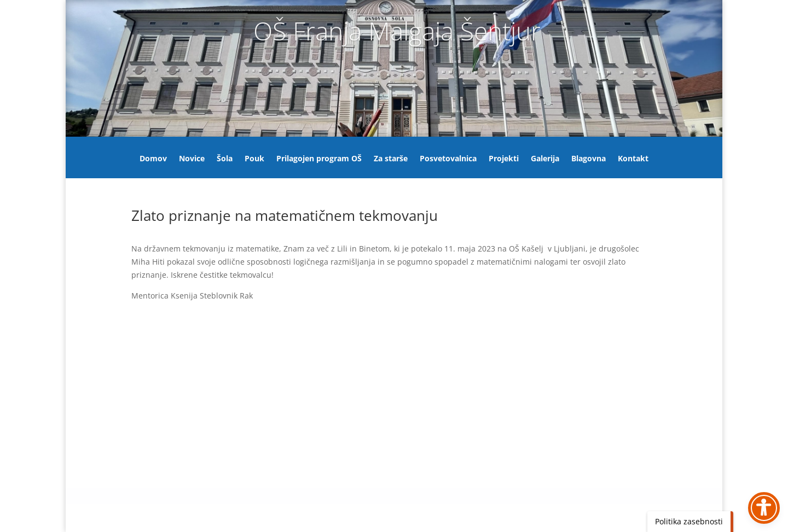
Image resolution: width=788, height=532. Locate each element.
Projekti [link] (504, 159)
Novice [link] (192, 159)
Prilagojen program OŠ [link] (319, 159)
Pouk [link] (254, 159)
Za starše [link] (391, 159)
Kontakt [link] (633, 159)
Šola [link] (225, 159)
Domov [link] (153, 159)
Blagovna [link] (589, 159)
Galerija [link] (545, 159)
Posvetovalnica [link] (448, 159)
